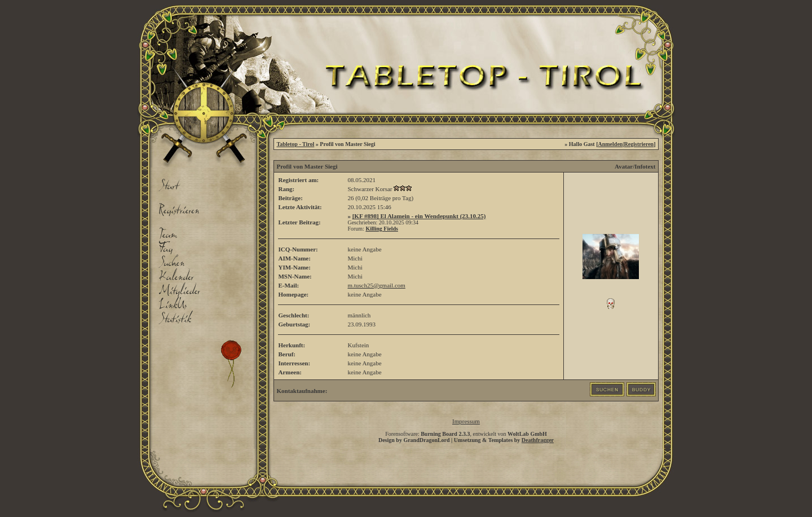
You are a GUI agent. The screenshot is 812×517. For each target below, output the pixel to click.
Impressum (466, 421)
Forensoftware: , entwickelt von (466, 434)
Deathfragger (538, 440)
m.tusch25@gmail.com (376, 285)
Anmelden (611, 144)
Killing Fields (382, 229)
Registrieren (639, 144)
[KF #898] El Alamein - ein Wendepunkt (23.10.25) (419, 216)
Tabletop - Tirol (295, 144)
